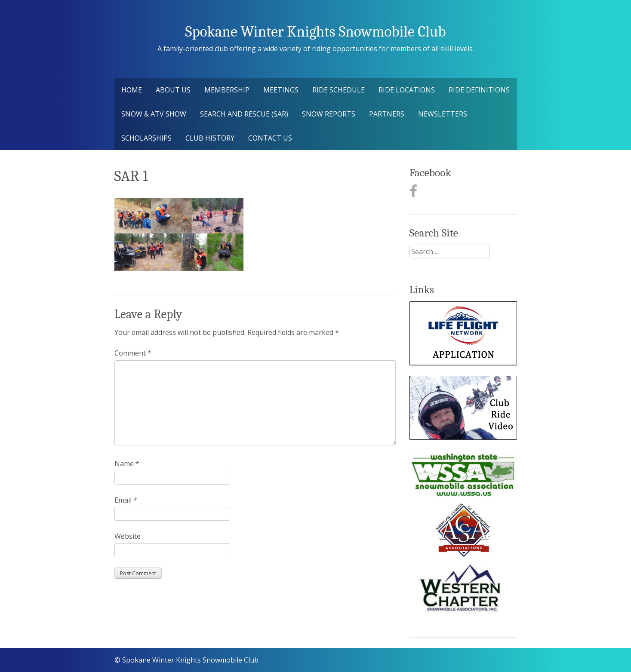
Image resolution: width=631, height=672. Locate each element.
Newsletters (443, 114)
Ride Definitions (479, 90)
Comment (133, 353)
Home (132, 90)
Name (127, 463)
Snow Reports (329, 114)
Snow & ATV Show (154, 114)
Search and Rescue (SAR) (244, 114)
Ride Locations (407, 90)
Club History (210, 138)
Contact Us (270, 138)
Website (128, 536)
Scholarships (146, 138)
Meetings (281, 90)
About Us (173, 90)
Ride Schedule (339, 90)
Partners (387, 114)
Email (126, 500)
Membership (227, 90)
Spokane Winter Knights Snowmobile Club (315, 32)
